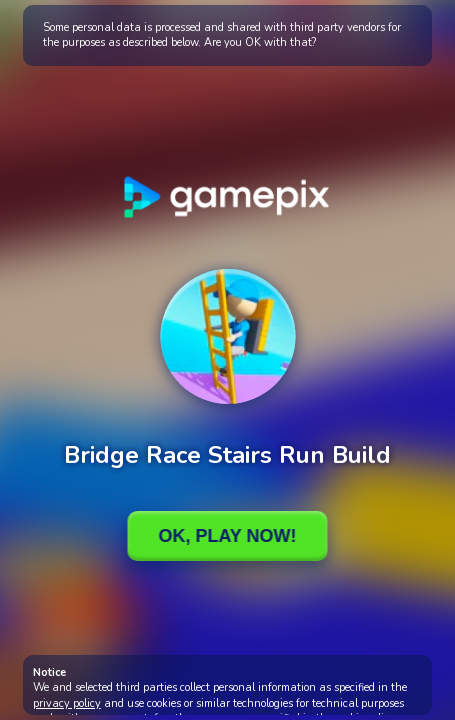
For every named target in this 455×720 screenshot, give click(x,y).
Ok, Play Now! (227, 536)
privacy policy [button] (67, 703)
